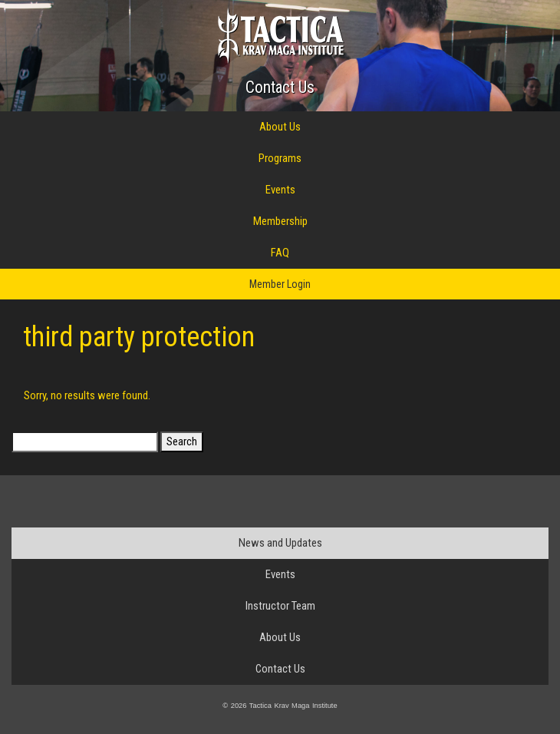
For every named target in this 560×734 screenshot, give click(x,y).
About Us (280, 127)
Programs (280, 158)
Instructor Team (280, 606)
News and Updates (280, 543)
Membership (280, 221)
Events (280, 190)
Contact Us (280, 87)
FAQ (280, 253)
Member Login (280, 284)
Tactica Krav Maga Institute (280, 36)
